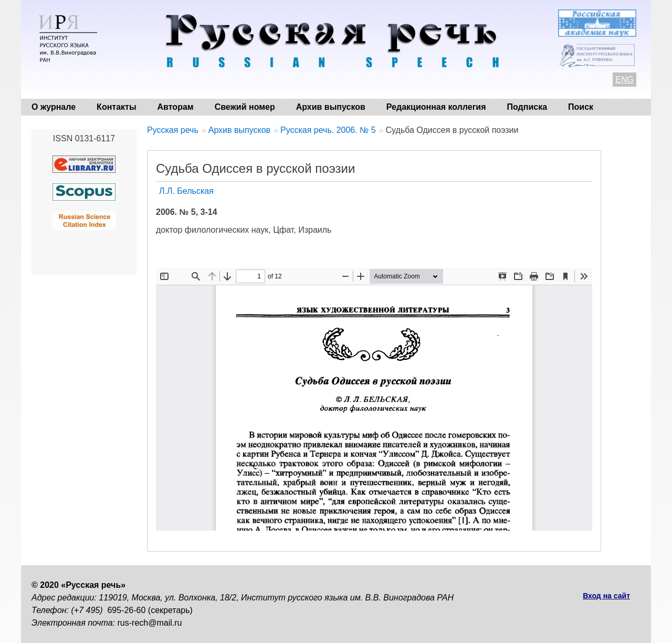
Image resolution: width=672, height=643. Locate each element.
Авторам (176, 107)
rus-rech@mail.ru (150, 623)
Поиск (581, 107)
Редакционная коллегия (436, 107)
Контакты (116, 107)
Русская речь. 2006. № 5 (328, 130)
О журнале (54, 107)
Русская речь (173, 130)
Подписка (527, 107)
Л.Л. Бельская (186, 191)
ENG (624, 80)
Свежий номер (245, 107)
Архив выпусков (331, 107)
